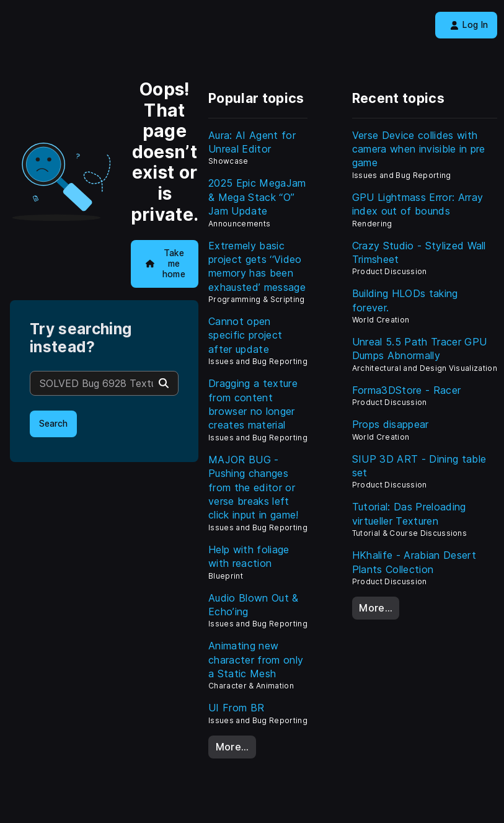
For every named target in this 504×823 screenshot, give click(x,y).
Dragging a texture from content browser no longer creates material (253, 404)
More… (232, 747)
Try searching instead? (81, 338)
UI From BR (236, 708)
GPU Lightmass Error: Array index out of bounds (418, 204)
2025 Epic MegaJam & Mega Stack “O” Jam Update (257, 197)
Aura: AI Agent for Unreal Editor (252, 142)
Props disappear (391, 424)
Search (53, 424)
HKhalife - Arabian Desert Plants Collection (414, 562)
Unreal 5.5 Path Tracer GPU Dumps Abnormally (419, 349)
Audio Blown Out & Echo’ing (253, 605)
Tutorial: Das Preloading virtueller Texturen (409, 514)
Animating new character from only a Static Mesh (256, 660)
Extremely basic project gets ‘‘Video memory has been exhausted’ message (257, 266)
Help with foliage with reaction (249, 556)
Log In (469, 25)
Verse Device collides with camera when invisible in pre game (419, 149)
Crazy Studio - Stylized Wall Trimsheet (419, 252)
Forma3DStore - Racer (406, 390)
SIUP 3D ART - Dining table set (419, 466)
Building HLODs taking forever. (405, 300)
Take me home (166, 263)
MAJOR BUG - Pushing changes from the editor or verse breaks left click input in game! (253, 487)
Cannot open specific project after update (245, 335)
